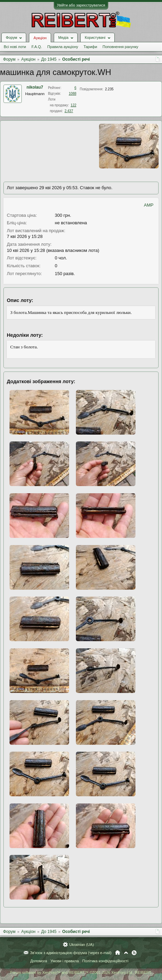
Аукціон (40, 38)
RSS (134, 953)
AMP (149, 205)
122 (74, 105)
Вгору (126, 953)
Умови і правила (64, 961)
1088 (72, 94)
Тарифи (91, 47)
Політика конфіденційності (105, 961)
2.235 (109, 89)
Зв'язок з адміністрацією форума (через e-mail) (71, 953)
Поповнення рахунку (120, 47)
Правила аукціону (63, 47)
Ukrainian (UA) (81, 945)
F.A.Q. (37, 47)
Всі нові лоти (15, 47)
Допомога (39, 961)
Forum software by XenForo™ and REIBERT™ (81, 973)
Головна (118, 953)
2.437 (69, 111)
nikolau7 (35, 87)
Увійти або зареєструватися (81, 5)
